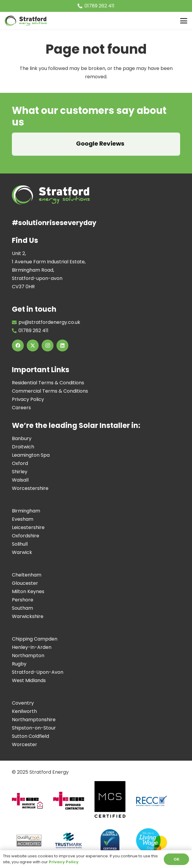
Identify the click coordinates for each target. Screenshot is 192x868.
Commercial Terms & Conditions (50, 391)
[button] (184, 21)
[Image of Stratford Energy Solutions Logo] (26, 21)
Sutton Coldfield (30, 736)
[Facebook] (18, 345)
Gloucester (25, 583)
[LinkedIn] (62, 345)
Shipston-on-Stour (34, 728)
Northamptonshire (34, 720)
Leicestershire (28, 527)
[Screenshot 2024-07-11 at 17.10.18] (71, 843)
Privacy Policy (28, 399)
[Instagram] (48, 345)
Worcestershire (30, 488)
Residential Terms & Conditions (48, 383)
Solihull (20, 544)
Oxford (20, 463)
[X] (33, 345)
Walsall (20, 480)
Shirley (20, 472)
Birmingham (26, 511)
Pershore (23, 600)
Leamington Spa (31, 455)
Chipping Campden (35, 639)
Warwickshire (28, 616)
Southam (22, 608)
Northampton (28, 656)
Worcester (25, 744)
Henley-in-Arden (32, 647)
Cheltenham (27, 575)
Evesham (23, 519)
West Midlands (29, 680)
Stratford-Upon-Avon (38, 672)
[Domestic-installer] (30, 803)
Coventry (23, 703)
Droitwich (23, 447)
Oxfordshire (26, 536)
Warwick (22, 552)
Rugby (19, 664)
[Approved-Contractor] (71, 803)
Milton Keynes (28, 591)
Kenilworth (24, 711)
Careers (21, 408)
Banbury (22, 438)
